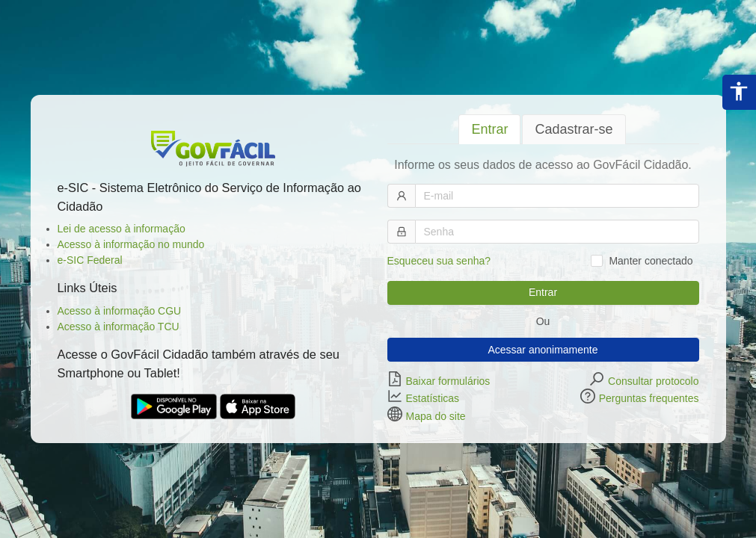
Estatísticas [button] (433, 398)
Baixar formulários (448, 380)
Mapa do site (436, 415)
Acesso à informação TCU (119, 327)
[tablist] (543, 129)
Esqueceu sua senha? (439, 261)
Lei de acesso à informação (122, 229)
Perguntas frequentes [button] (649, 398)
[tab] (489, 130)
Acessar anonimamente (543, 350)
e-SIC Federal (90, 260)
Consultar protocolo (653, 380)
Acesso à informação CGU (120, 311)
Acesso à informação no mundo (131, 244)
